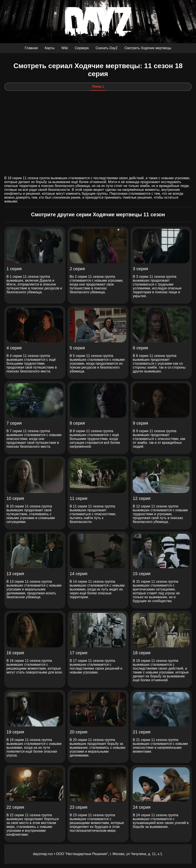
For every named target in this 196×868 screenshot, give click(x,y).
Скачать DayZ (107, 48)
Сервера (82, 48)
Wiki (65, 48)
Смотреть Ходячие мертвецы (148, 48)
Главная (31, 48)
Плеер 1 (98, 86)
